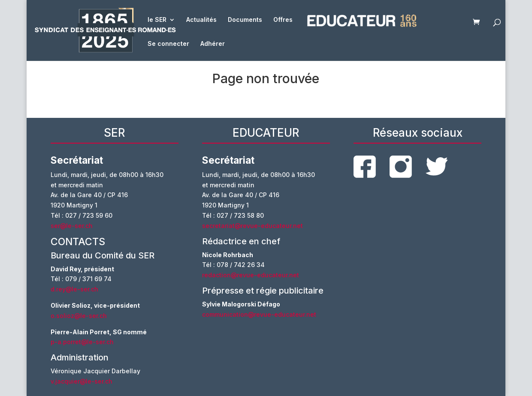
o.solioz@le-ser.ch (79, 316)
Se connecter (168, 44)
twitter (437, 166)
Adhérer (213, 44)
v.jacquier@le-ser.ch (82, 381)
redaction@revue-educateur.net (251, 275)
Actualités (201, 20)
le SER (157, 20)
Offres (283, 20)
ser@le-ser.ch (72, 226)
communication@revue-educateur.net (259, 314)
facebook (365, 167)
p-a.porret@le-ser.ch (82, 342)
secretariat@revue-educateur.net (252, 226)
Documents (245, 20)
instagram (401, 167)
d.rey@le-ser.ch (74, 289)
